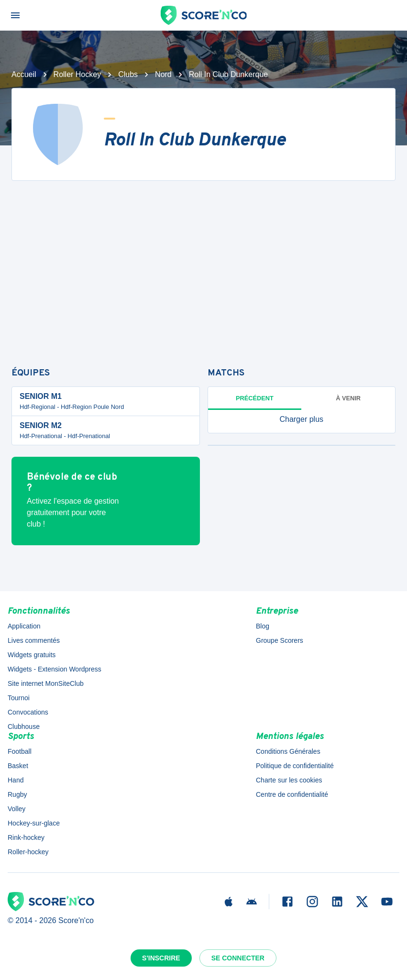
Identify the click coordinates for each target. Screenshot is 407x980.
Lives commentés (34, 640)
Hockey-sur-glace (34, 823)
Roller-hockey (28, 852)
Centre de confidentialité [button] (292, 794)
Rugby (17, 794)
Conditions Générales (288, 751)
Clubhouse (24, 727)
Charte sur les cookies (289, 780)
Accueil (24, 74)
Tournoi (19, 698)
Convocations (28, 712)
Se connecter (238, 958)
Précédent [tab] (255, 398)
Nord (163, 74)
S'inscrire (161, 958)
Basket (18, 766)
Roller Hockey (77, 74)
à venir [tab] (348, 398)
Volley (16, 809)
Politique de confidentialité (295, 766)
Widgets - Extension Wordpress (55, 669)
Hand (16, 780)
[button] (302, 419)
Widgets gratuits (32, 655)
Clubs (128, 74)
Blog (263, 626)
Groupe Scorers (280, 640)
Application (24, 626)
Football (20, 751)
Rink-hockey (26, 837)
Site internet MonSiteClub (46, 683)
